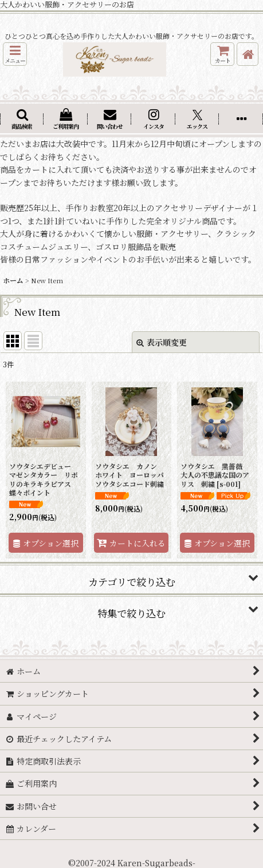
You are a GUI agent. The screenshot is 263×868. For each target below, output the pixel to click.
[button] (15, 54)
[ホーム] (248, 54)
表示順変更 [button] (162, 342)
